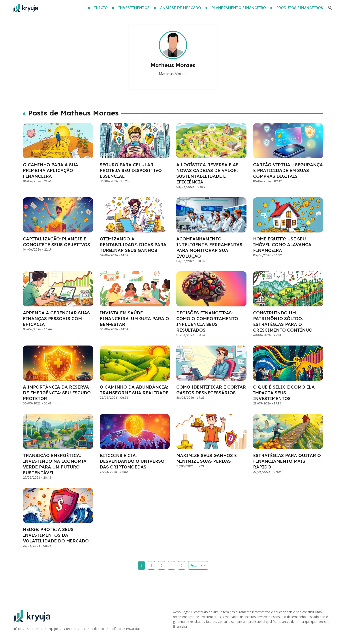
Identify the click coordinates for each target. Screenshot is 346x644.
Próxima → (198, 565)
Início (17, 629)
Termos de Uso (93, 629)
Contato (70, 629)
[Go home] (26, 8)
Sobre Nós (35, 629)
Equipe (53, 629)
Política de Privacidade (126, 629)
